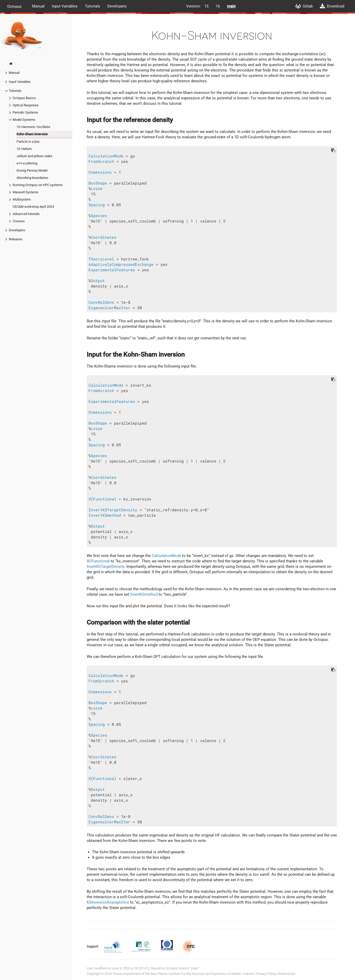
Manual (38, 6)
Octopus (14, 6)
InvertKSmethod (105, 515)
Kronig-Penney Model (32, 170)
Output (98, 281)
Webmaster (287, 974)
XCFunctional (102, 499)
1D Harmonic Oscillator (33, 127)
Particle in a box (28, 142)
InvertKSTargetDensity (113, 510)
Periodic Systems (25, 112)
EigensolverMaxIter (109, 308)
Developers (117, 6)
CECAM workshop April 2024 (33, 207)
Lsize (97, 189)
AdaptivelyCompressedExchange (121, 264)
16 (218, 6)
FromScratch (101, 161)
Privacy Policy (266, 974)
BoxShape (98, 183)
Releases (16, 239)
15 (206, 6)
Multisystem (22, 199)
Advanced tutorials (26, 214)
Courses (19, 221)
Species (99, 216)
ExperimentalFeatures (112, 270)
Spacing (97, 205)
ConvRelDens (101, 302)
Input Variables (65, 6)
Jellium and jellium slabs (34, 156)
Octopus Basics (24, 98)
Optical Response (26, 105)
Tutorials (92, 6)
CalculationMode (106, 156)
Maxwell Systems (26, 192)
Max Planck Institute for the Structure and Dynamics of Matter (196, 974)
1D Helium (24, 149)
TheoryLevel (101, 259)
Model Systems (24, 120)
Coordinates (104, 237)
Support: (93, 946)
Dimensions (100, 172)
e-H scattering (27, 163)
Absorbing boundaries (32, 178)
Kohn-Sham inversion (32, 134)
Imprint (248, 974)
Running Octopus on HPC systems (38, 185)
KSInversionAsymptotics (108, 902)
